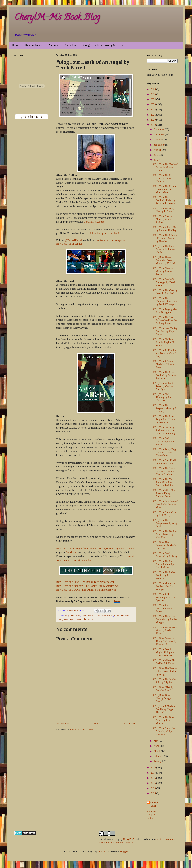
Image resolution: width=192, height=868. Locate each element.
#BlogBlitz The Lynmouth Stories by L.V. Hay (165, 545)
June (156, 160)
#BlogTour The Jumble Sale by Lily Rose (165, 681)
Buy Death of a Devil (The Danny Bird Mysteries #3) (86, 590)
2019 (154, 125)
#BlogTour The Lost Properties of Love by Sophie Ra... (164, 419)
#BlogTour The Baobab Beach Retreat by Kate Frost (165, 534)
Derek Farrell (107, 616)
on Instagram (117, 240)
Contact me (70, 45)
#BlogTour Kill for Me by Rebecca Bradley (165, 229)
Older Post (130, 724)
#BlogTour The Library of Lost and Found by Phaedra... (165, 239)
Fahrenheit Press (122, 616)
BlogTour (69, 616)
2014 (154, 788)
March (157, 751)
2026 (154, 89)
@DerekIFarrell (74, 240)
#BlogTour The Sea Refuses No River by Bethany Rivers (165, 320)
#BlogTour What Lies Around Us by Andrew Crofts (164, 494)
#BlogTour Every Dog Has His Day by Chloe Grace (164, 453)
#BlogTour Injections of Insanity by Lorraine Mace (165, 504)
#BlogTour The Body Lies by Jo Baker (164, 210)
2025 (154, 94)
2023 (154, 104)
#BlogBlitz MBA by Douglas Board (163, 689)
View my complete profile (151, 814)
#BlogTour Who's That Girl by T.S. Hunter (165, 662)
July (156, 155)
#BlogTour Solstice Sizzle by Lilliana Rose (163, 364)
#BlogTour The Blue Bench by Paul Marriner (163, 720)
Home (15, 45)
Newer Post (63, 724)
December (159, 129)
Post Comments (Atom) (82, 730)
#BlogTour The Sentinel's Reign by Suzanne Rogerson (164, 201)
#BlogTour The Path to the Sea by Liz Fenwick (165, 575)
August (158, 150)
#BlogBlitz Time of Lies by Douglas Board (163, 698)
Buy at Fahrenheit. (83, 560)
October (158, 140)
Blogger (123, 852)
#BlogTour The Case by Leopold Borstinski (165, 292)
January (158, 761)
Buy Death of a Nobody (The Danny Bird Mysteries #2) (87, 586)
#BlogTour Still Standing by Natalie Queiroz (164, 597)
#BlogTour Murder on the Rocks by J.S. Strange (164, 586)
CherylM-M (129, 839)
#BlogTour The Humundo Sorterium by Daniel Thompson (165, 301)
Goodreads (72, 552)
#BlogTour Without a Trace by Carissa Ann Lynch (164, 386)
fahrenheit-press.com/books (105, 233)
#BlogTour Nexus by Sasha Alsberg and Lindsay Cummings (164, 430)
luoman (102, 852)
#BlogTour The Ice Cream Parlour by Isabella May (163, 564)
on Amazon (102, 240)
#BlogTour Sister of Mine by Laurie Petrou (163, 271)
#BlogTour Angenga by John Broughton (165, 311)
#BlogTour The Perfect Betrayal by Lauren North (165, 249)
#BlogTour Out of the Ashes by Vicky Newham (164, 731)
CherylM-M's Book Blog (57, 18)
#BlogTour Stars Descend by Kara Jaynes (163, 609)
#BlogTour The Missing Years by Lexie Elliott (165, 631)
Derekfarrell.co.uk (94, 222)
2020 (154, 120)
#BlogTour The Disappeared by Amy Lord (165, 523)
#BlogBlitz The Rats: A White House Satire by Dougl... (165, 671)
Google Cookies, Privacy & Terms (103, 45)
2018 (154, 768)
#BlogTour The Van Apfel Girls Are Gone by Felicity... (164, 483)
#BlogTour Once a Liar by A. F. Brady (165, 514)
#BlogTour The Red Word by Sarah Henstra (163, 178)
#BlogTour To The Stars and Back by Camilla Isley (165, 353)
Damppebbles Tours (91, 616)
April (157, 746)
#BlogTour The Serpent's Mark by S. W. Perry (165, 408)
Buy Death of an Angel (69, 244)
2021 (154, 115)
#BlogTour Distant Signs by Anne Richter (162, 220)
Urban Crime (88, 619)
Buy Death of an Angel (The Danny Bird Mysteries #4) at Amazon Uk (95, 548)
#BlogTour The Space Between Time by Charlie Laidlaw (164, 472)
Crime (77, 616)
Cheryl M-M (154, 804)
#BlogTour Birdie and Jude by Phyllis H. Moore (164, 342)
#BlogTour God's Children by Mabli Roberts (164, 442)
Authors (53, 45)
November (159, 135)
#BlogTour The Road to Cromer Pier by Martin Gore (165, 190)
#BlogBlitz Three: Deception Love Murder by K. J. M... (165, 260)
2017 (154, 773)
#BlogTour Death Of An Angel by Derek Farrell (164, 282)
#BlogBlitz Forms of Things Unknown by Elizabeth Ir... (165, 641)
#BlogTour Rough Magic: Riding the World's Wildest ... (164, 652)
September (159, 145)
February (158, 756)
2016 (154, 778)
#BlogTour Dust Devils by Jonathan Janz (165, 462)
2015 (154, 783)
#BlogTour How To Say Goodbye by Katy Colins (165, 331)
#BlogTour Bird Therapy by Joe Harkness (162, 397)
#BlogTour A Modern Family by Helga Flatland (164, 709)
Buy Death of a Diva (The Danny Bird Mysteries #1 (85, 582)
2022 (154, 110)
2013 (154, 793)
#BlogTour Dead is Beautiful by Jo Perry (165, 555)
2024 (154, 99)
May (156, 741)
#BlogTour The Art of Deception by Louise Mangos (165, 620)
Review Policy (34, 45)
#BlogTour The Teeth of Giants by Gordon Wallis (165, 167)
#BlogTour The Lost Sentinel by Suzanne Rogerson (165, 376)
